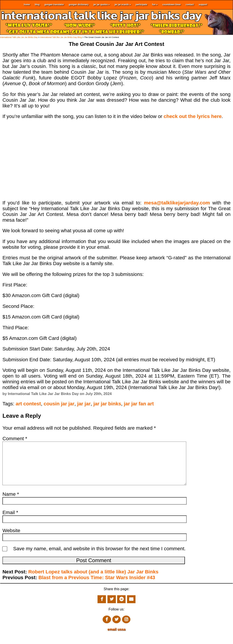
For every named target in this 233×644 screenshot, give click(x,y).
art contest (28, 404)
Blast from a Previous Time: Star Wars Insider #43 (97, 586)
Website (11, 539)
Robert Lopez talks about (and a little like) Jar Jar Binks (93, 581)
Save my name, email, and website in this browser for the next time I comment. (100, 557)
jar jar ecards (123, 5)
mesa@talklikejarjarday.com (177, 203)
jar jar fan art (139, 404)
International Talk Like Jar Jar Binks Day (19, 37)
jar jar (84, 404)
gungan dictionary (79, 5)
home (27, 5)
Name (11, 503)
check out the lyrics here (193, 116)
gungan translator (54, 5)
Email (10, 521)
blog (37, 5)
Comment (15, 439)
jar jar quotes (101, 5)
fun (155, 5)
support (203, 5)
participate (142, 5)
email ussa (116, 638)
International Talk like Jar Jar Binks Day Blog (61, 37)
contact (190, 5)
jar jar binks (107, 404)
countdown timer (172, 5)
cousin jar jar (59, 404)
